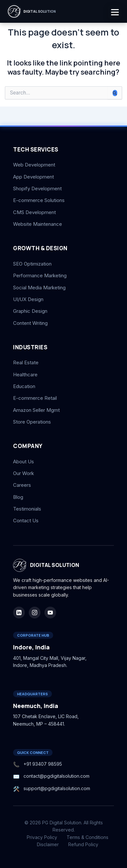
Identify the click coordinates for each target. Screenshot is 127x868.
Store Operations (32, 422)
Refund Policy (83, 844)
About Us (24, 462)
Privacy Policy (42, 837)
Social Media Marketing (39, 288)
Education (24, 386)
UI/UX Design (28, 299)
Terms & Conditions (87, 837)
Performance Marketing (40, 275)
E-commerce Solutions (39, 200)
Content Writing (30, 323)
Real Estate (26, 362)
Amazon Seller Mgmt (36, 410)
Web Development (34, 165)
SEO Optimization (32, 264)
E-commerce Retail (35, 398)
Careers (22, 485)
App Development (33, 177)
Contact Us (26, 521)
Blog (18, 497)
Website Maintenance (38, 224)
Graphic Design (30, 311)
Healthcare (25, 375)
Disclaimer (48, 844)
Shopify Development (37, 188)
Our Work (24, 473)
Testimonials (27, 509)
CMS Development (34, 212)
